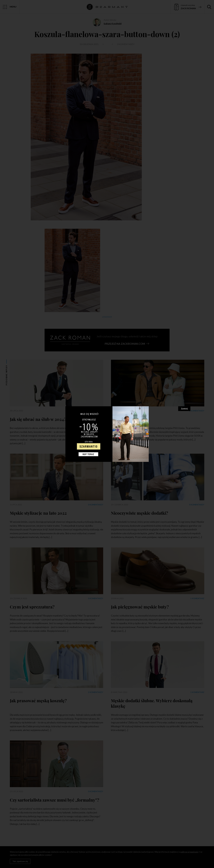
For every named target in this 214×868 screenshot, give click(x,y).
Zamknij (184, 409)
